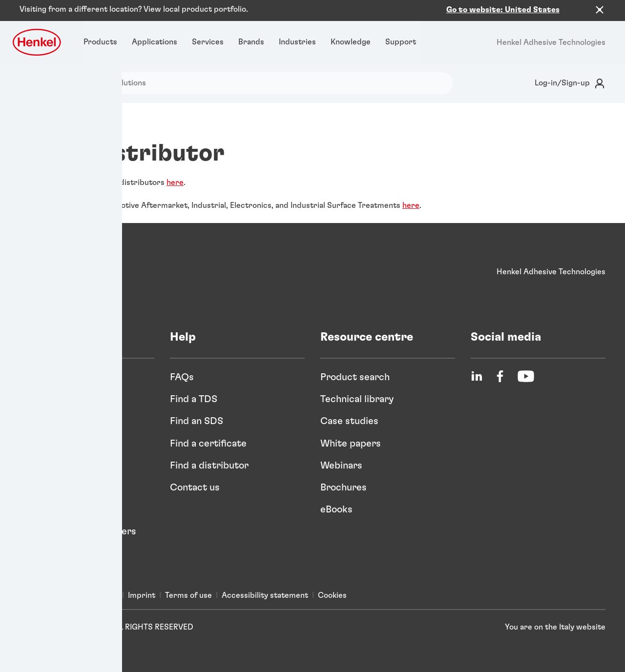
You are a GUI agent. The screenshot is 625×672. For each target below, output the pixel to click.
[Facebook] (500, 376)
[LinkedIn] (477, 376)
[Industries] (297, 42)
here (175, 183)
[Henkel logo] (38, 42)
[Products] (100, 42)
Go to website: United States (503, 10)
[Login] (568, 83)
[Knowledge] (351, 42)
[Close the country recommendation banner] (600, 10)
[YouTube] (526, 376)
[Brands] (251, 42)
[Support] (401, 42)
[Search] (37, 83)
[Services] (208, 42)
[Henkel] (51, 272)
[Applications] (155, 42)
